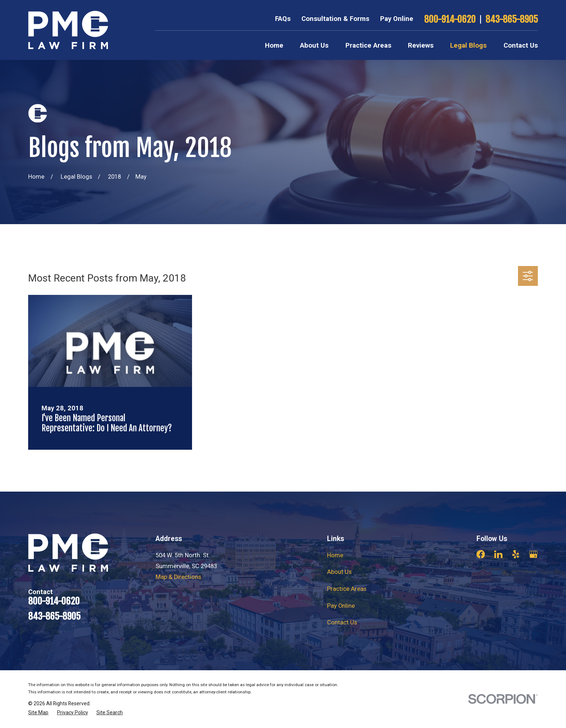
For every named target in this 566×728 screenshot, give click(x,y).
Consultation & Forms (335, 19)
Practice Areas (347, 589)
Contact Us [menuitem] (521, 45)
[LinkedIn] (498, 554)
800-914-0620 (450, 19)
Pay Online (397, 19)
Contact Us (342, 622)
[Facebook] (481, 554)
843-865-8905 (512, 19)
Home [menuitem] (274, 45)
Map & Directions (178, 577)
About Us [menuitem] (314, 45)
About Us (339, 572)
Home (335, 555)
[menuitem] (38, 713)
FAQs (283, 19)
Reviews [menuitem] (421, 45)
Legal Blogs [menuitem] (468, 45)
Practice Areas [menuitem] (368, 45)
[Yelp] (516, 554)
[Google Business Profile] (533, 554)
